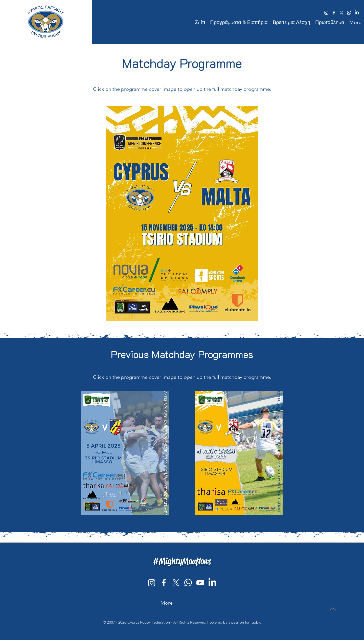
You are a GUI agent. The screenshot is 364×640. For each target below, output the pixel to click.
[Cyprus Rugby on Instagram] (326, 13)
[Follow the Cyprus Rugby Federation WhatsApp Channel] (349, 13)
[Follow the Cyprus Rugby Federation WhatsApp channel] (188, 583)
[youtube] (200, 583)
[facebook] (334, 13)
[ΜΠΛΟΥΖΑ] (333, 609)
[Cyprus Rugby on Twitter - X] (176, 583)
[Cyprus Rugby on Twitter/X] (342, 13)
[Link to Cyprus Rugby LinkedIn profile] (357, 13)
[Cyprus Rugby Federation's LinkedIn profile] (212, 583)
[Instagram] (152, 583)
